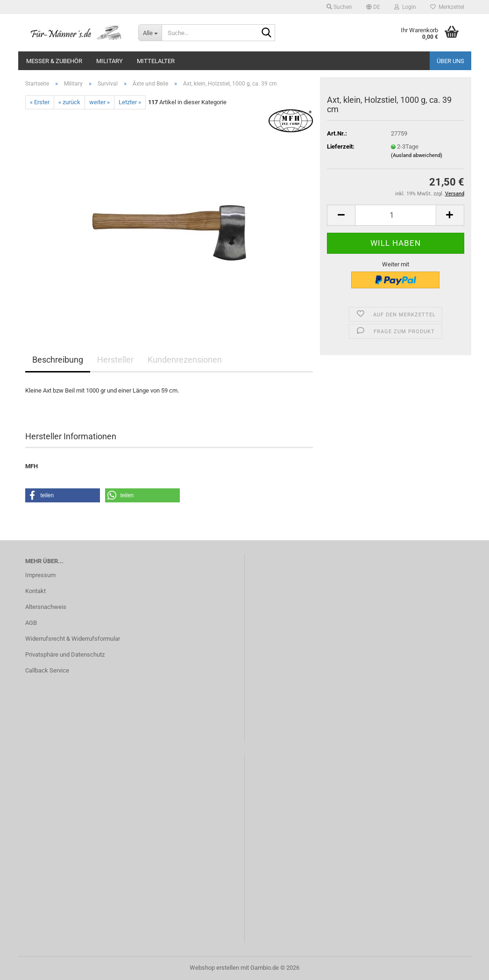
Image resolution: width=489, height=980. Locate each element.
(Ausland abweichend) (417, 155)
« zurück (69, 102)
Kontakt (35, 591)
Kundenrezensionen (185, 360)
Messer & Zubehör (54, 61)
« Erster (40, 102)
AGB (31, 623)
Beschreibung (58, 360)
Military (110, 61)
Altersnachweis (46, 607)
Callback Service (47, 670)
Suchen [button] (339, 7)
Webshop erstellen (214, 968)
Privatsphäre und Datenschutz (65, 655)
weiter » (99, 102)
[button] (373, 7)
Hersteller (115, 360)
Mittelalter (156, 61)
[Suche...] (150, 33)
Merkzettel (447, 7)
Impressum (40, 575)
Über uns (450, 61)
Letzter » (130, 102)
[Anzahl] (395, 215)
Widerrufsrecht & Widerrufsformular (73, 639)
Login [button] (405, 7)
